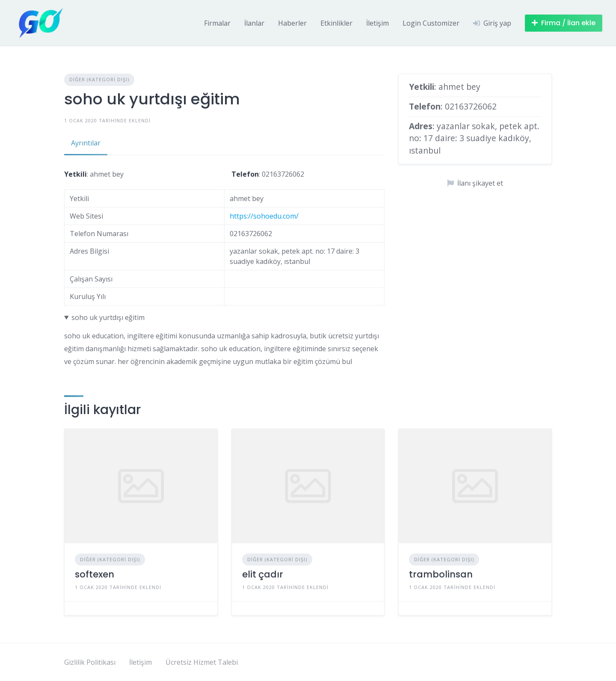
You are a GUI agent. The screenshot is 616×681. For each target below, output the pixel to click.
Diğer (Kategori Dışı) (99, 79)
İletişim (378, 23)
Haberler (292, 23)
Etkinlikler (336, 23)
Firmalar (217, 23)
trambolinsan (441, 574)
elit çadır (263, 574)
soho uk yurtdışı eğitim (108, 317)
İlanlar (254, 23)
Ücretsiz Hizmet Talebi (202, 662)
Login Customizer (431, 23)
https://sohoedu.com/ (264, 216)
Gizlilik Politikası (90, 662)
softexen (95, 574)
